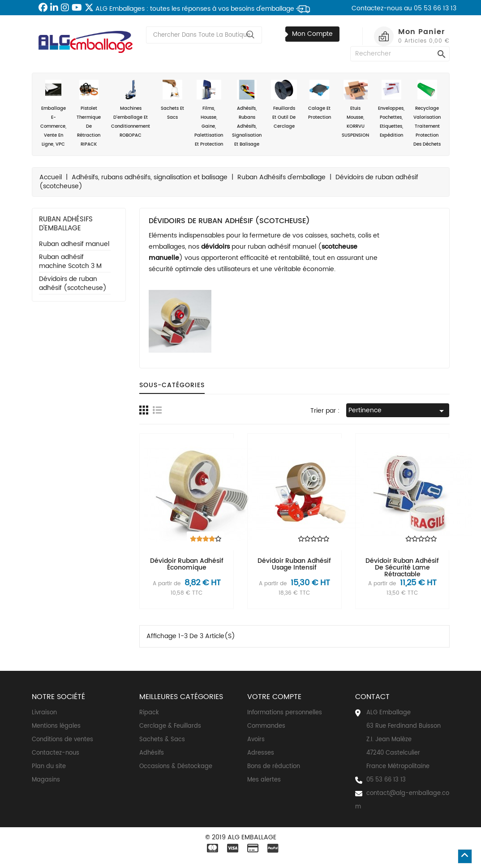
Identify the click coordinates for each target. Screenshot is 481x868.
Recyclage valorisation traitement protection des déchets (427, 114)
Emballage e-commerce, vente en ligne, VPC (54, 114)
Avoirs (256, 740)
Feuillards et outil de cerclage (284, 105)
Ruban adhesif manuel (74, 244)
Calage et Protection (320, 100)
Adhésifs (152, 753)
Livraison (44, 713)
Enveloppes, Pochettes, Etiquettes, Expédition (391, 109)
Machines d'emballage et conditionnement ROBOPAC (131, 109)
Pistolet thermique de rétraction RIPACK (89, 114)
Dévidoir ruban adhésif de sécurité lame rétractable (402, 568)
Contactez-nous (56, 753)
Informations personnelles (285, 713)
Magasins (46, 780)
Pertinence (398, 411)
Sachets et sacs (172, 100)
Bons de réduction (274, 767)
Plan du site (49, 767)
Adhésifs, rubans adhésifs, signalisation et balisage (247, 114)
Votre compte (274, 697)
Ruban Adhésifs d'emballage (66, 224)
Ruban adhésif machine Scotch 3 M (70, 262)
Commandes (266, 726)
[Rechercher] (400, 54)
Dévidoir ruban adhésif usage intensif (294, 564)
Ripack (149, 713)
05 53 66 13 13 (386, 780)
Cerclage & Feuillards (170, 726)
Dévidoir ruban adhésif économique (187, 564)
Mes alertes (264, 780)
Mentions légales (56, 726)
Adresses (261, 753)
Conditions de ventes (62, 740)
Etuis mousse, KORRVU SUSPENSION (355, 109)
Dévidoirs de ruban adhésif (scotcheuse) (73, 284)
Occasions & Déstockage (176, 767)
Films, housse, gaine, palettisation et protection (209, 114)
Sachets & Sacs (162, 740)
